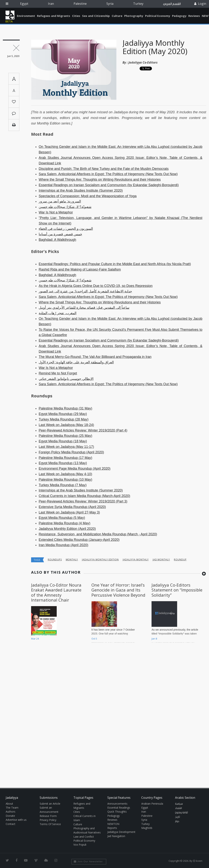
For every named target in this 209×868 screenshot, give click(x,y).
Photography (134, 16)
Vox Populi (80, 845)
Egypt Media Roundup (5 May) (62, 518)
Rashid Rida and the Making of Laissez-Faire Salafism (80, 269)
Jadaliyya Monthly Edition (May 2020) (155, 47)
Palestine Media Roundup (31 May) (65, 408)
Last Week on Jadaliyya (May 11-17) (66, 447)
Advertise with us (16, 820)
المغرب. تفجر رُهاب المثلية (58, 313)
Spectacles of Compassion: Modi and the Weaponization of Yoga (88, 196)
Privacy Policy (48, 820)
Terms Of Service (50, 824)
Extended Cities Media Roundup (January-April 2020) (79, 540)
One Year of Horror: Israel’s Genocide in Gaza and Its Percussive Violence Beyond (118, 590)
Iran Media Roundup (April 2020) (63, 545)
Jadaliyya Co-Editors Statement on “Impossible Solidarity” (177, 590)
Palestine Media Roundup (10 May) (65, 480)
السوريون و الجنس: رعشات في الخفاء (66, 229)
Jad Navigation (116, 836)
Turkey (138, 4)
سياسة (179, 804)
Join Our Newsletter (88, 861)
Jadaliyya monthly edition (100, 560)
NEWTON (113, 824)
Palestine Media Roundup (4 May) (64, 523)
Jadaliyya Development (121, 832)
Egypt (24, 4)
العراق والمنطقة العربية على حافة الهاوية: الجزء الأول (76, 362)
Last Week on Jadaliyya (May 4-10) (65, 474)
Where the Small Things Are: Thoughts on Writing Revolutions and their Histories (100, 180)
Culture (117, 16)
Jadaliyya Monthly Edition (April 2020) (67, 529)
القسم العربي (172, 4)
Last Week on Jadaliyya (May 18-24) (66, 425)
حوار (177, 821)
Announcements (117, 804)
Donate (10, 816)
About (9, 804)
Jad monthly (161, 560)
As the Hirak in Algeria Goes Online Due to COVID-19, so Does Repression (96, 286)
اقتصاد (178, 808)
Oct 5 (94, 639)
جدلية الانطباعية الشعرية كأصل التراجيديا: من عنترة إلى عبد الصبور (85, 291)
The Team (12, 808)
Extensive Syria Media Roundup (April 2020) (72, 507)
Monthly (72, 560)
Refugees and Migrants (54, 16)
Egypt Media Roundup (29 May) (63, 414)
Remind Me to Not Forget (58, 373)
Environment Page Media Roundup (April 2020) (75, 469)
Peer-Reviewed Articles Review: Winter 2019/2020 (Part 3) (83, 501)
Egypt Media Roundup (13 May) (63, 463)
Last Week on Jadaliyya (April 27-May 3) (69, 512)
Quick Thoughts (117, 812)
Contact (11, 824)
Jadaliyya (10, 15)
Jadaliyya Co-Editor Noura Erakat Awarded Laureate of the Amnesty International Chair (56, 592)
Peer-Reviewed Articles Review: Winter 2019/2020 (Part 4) (83, 430)
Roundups (55, 560)
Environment (26, 16)
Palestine (80, 4)
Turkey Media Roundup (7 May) (63, 485)
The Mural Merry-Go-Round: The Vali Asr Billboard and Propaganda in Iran (95, 357)
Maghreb (147, 828)
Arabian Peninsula (152, 804)
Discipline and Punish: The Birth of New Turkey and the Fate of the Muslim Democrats (104, 169)
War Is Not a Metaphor (56, 212)
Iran (51, 4)
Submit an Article (50, 804)
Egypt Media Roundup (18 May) (63, 441)
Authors (11, 812)
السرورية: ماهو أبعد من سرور (60, 201)
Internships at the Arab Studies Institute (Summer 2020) (81, 191)
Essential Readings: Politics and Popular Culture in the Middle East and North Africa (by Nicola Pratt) (115, 264)
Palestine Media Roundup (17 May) (65, 458)
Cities (76, 16)
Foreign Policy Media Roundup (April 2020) (71, 452)
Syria (110, 4)
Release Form (48, 816)
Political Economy (158, 16)
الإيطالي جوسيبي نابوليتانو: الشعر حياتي (66, 379)
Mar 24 (35, 639)
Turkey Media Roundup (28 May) (64, 419)
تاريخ (178, 817)
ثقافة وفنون (181, 813)
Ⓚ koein (198, 861)
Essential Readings (119, 808)
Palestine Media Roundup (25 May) (65, 436)
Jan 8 (154, 639)
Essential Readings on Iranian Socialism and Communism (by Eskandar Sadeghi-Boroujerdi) (109, 185)
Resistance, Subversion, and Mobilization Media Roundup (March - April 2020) (98, 534)
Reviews (194, 16)
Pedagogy (179, 16)
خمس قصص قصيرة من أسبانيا (60, 234)
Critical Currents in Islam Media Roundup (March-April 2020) (84, 496)
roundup (180, 560)
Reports (112, 828)
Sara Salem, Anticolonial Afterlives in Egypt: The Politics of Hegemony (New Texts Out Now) (108, 174)
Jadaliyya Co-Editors (143, 62)
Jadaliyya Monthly (136, 560)
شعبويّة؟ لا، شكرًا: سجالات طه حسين (65, 207)
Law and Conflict (84, 837)
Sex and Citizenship (96, 16)
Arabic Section (185, 798)
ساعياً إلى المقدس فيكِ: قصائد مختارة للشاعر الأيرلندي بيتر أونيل (84, 308)
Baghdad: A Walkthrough (57, 240)
